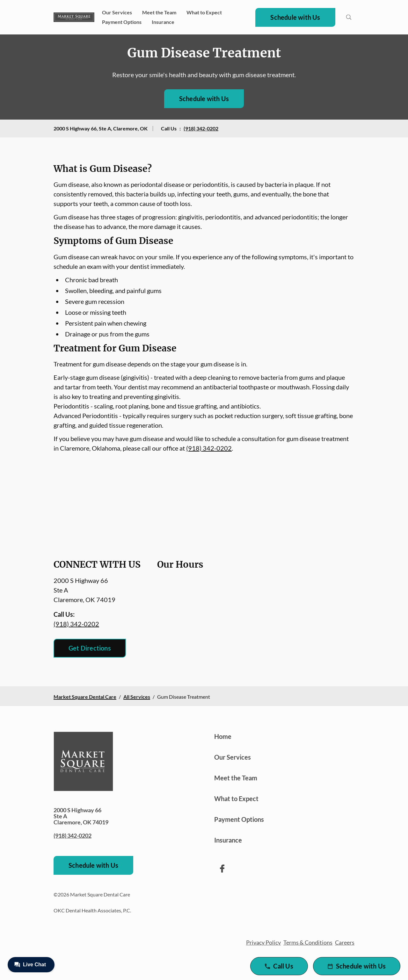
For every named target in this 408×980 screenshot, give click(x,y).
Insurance (163, 22)
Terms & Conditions (308, 942)
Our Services (117, 12)
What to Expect (204, 12)
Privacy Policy (263, 942)
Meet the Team (159, 12)
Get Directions (90, 648)
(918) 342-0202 (201, 128)
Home (223, 736)
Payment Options (122, 22)
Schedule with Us (295, 17)
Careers (345, 942)
